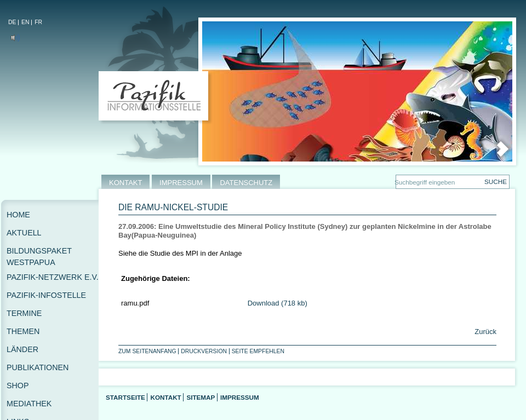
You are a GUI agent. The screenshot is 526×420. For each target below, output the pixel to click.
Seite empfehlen (258, 351)
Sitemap (201, 397)
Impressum (240, 397)
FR (38, 22)
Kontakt (165, 397)
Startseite (125, 397)
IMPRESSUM (181, 183)
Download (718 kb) (278, 303)
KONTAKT (125, 183)
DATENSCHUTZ (246, 183)
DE (12, 22)
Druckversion (204, 351)
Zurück (485, 332)
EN (25, 22)
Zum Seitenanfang (147, 351)
